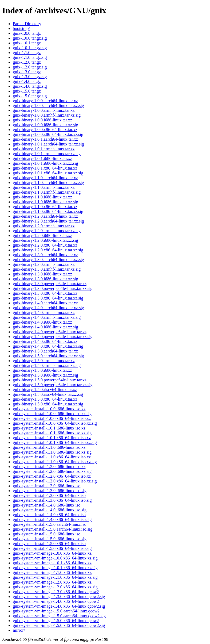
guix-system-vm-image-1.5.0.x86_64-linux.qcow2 (56, 621)
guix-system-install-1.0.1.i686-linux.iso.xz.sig (52, 433)
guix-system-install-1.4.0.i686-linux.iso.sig (50, 510)
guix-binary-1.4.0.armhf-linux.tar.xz (44, 313)
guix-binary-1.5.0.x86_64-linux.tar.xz (45, 399)
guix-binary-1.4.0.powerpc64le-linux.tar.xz (50, 332)
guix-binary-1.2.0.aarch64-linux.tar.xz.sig (48, 221)
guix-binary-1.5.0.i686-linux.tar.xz (42, 370)
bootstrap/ (21, 28)
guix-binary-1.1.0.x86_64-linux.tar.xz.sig (48, 211)
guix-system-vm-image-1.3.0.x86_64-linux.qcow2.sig (59, 597)
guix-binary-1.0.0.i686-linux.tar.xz (42, 120)
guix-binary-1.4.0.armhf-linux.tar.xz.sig (47, 317)
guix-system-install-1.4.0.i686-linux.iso (47, 505)
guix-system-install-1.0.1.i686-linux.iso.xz (49, 428)
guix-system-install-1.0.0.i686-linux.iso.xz (49, 409)
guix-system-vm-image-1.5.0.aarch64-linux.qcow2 (56, 611)
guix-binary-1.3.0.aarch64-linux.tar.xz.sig (48, 260)
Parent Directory (27, 24)
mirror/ (19, 630)
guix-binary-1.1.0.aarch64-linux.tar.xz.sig (48, 183)
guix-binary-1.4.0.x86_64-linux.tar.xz (45, 341)
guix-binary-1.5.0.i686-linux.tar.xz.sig (45, 375)
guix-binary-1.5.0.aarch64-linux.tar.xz (45, 351)
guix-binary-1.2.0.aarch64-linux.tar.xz (45, 216)
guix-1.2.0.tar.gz (27, 62)
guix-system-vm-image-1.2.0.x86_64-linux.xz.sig (55, 587)
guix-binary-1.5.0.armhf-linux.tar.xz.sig (47, 365)
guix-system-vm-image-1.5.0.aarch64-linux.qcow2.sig (59, 616)
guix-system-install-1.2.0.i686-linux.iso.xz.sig (52, 471)
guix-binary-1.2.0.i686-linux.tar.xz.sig (45, 240)
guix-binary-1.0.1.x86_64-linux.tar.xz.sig (48, 173)
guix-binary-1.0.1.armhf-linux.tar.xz (44, 149)
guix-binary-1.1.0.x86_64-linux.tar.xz (45, 207)
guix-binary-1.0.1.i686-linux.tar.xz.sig (45, 163)
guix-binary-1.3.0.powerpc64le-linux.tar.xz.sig (53, 288)
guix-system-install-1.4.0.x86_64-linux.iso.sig (52, 520)
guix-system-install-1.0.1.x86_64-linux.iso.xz (52, 438)
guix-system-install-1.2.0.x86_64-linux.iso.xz (52, 476)
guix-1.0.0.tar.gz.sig (30, 38)
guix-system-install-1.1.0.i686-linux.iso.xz (49, 447)
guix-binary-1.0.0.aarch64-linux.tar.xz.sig (48, 106)
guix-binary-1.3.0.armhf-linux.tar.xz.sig (47, 269)
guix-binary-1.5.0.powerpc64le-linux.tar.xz (50, 380)
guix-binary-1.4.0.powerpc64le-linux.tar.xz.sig (53, 337)
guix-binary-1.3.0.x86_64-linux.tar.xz (45, 293)
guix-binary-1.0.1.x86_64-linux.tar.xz (45, 168)
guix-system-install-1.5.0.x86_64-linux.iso (49, 544)
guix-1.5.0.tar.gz (27, 91)
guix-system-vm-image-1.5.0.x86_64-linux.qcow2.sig (59, 625)
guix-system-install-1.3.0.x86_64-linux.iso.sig (52, 500)
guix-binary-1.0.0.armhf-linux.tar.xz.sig (47, 115)
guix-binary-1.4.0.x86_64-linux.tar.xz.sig (48, 346)
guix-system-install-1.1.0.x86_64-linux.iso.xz (52, 457)
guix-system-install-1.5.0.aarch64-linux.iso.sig (53, 529)
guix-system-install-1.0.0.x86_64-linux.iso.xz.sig (55, 423)
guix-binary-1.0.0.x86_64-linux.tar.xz (45, 130)
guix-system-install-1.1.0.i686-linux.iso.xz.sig (52, 452)
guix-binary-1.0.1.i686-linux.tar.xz (42, 158)
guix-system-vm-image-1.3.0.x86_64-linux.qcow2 (56, 592)
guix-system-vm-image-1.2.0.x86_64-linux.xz (52, 582)
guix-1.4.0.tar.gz (27, 81)
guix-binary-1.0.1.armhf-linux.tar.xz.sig (47, 154)
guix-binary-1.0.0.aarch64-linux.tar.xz (45, 101)
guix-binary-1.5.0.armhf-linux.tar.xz (44, 361)
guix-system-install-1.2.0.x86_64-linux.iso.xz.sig (55, 481)
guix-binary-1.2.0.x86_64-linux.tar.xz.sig (48, 250)
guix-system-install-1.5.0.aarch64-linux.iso (50, 524)
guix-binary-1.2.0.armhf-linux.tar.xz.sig (47, 231)
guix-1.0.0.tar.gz (27, 33)
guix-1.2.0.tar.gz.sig (30, 67)
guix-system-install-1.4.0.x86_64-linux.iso (49, 515)
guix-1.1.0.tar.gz (27, 53)
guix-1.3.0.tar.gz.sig (30, 77)
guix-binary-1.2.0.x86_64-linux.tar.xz (45, 245)
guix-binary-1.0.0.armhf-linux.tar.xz (44, 110)
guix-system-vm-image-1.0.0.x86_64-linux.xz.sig (55, 558)
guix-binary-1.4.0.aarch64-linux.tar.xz (45, 303)
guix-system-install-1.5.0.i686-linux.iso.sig (50, 539)
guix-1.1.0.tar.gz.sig (30, 57)
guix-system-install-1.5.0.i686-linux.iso (47, 534)
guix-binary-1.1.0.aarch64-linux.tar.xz (45, 178)
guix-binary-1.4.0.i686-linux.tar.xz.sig (45, 327)
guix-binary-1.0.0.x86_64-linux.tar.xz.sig (48, 134)
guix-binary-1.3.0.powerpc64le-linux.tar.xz (50, 284)
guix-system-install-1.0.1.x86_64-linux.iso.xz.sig (55, 442)
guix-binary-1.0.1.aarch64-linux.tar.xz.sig (48, 144)
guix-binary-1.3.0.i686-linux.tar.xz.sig (45, 279)
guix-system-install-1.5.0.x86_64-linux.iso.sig (52, 548)
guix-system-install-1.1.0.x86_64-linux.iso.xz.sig (55, 462)
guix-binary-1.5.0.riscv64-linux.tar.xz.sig (48, 394)
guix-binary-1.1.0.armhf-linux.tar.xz (44, 187)
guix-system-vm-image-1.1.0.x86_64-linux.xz (52, 572)
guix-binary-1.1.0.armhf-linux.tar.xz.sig (47, 192)
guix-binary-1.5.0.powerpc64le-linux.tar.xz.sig (53, 385)
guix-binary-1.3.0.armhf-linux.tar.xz (44, 264)
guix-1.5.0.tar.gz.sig (30, 96)
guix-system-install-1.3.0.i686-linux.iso (47, 486)
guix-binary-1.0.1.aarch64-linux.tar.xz (45, 139)
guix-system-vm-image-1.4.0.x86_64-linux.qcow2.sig (59, 606)
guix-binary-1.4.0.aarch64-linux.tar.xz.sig (48, 308)
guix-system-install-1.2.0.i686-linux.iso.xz (49, 467)
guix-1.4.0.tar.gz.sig (30, 86)
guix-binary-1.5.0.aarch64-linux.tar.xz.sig (48, 356)
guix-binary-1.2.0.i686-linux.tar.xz (42, 235)
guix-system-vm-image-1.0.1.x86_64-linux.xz (52, 563)
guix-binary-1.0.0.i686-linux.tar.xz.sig (45, 125)
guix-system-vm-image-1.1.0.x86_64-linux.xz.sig (55, 577)
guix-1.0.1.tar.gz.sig (30, 48)
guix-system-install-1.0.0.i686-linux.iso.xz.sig (52, 414)
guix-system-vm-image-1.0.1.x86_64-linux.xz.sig (55, 568)
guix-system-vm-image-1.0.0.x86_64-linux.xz (52, 553)
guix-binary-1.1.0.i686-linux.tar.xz (42, 197)
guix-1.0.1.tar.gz (27, 43)
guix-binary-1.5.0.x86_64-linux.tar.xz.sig (48, 404)
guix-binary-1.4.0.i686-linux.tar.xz (42, 322)
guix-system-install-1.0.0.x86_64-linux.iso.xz (52, 418)
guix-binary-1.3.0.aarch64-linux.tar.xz (45, 255)
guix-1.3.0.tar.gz (27, 72)
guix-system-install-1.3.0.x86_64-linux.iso (49, 495)
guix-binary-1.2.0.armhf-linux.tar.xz (44, 226)
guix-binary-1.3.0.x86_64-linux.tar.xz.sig (48, 298)
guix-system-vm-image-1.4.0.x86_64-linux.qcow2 (56, 601)
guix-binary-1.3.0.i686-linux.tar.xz (42, 274)
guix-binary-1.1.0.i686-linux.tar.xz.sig (45, 202)
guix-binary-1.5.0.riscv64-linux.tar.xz (45, 390)
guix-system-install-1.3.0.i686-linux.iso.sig (50, 491)
